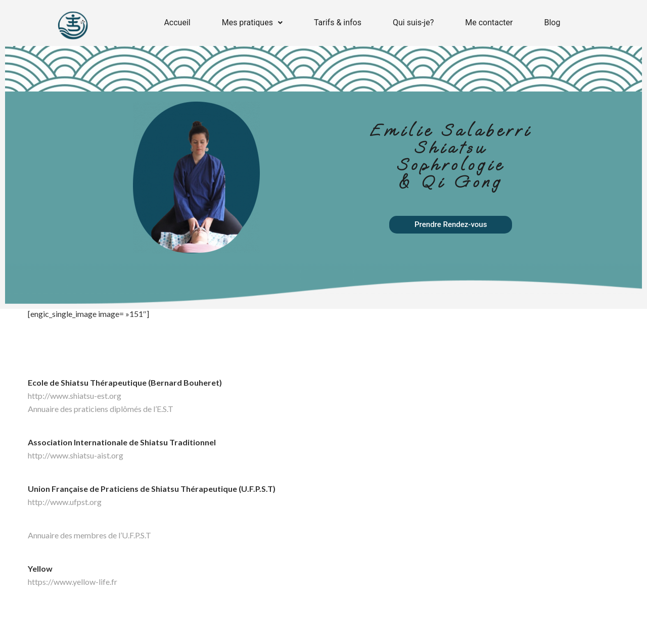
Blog (552, 22)
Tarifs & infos (338, 22)
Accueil (177, 22)
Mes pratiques (252, 22)
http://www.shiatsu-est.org (75, 396)
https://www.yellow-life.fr (73, 582)
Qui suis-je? (413, 22)
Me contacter (489, 22)
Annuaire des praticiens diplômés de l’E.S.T (101, 409)
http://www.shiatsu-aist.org (76, 455)
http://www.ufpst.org (65, 502)
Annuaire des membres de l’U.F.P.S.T (89, 535)
